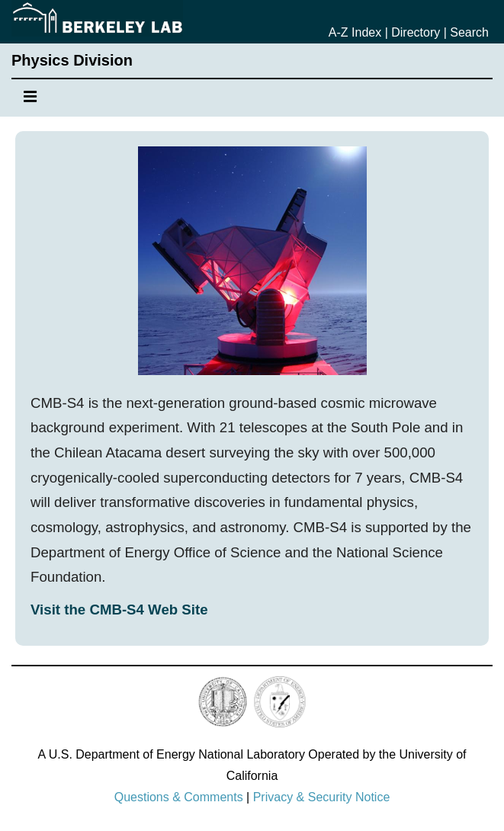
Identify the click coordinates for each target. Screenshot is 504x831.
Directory (416, 32)
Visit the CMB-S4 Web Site (119, 610)
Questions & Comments (179, 797)
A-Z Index (355, 32)
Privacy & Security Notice (322, 797)
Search (469, 32)
